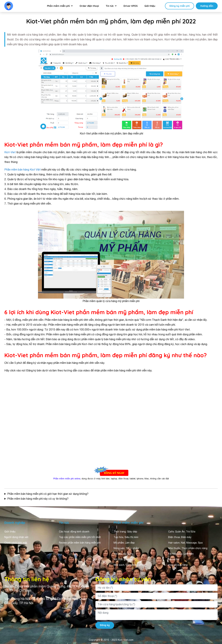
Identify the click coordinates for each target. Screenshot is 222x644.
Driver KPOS (131, 6)
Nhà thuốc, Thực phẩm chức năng (188, 548)
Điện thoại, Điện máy (180, 537)
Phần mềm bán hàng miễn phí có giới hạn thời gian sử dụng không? (48, 494)
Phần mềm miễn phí (58, 6)
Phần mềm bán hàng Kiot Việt (22, 170)
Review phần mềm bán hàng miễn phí (80, 543)
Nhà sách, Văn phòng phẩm (129, 565)
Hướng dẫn (207, 6)
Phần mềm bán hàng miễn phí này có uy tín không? (38, 499)
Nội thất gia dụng (123, 559)
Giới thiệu (150, 6)
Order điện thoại (89, 6)
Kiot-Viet (10, 152)
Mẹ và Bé (174, 559)
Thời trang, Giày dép (125, 532)
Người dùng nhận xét (16, 537)
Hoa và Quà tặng (178, 565)
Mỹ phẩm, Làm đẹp (124, 543)
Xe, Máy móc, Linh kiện (181, 554)
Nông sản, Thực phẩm (126, 548)
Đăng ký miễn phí (180, 6)
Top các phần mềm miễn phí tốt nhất (80, 537)
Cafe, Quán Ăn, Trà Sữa (182, 532)
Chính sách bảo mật (16, 543)
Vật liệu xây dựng (123, 554)
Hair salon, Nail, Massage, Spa (185, 543)
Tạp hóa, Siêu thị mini (126, 537)
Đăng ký (105, 625)
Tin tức (110, 6)
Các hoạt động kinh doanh (74, 532)
